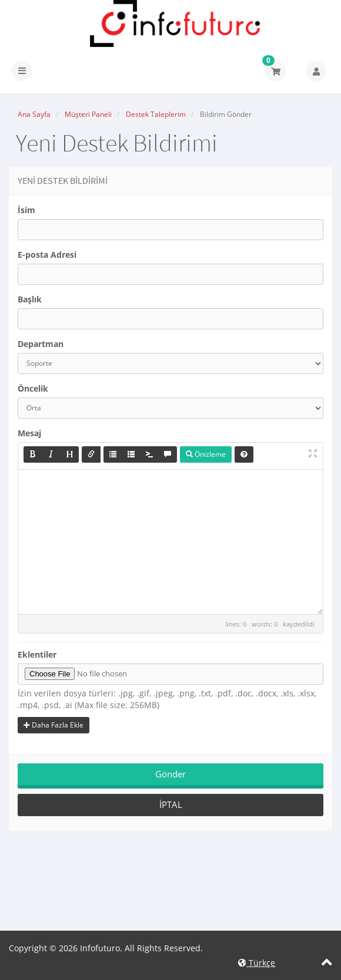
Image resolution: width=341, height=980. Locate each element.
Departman (41, 344)
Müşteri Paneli (88, 114)
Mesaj (29, 433)
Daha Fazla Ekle (54, 725)
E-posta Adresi (47, 255)
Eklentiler (37, 654)
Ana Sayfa (34, 114)
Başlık (30, 299)
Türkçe (257, 963)
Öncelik (33, 388)
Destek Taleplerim (156, 114)
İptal (171, 804)
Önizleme (206, 454)
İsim (26, 210)
